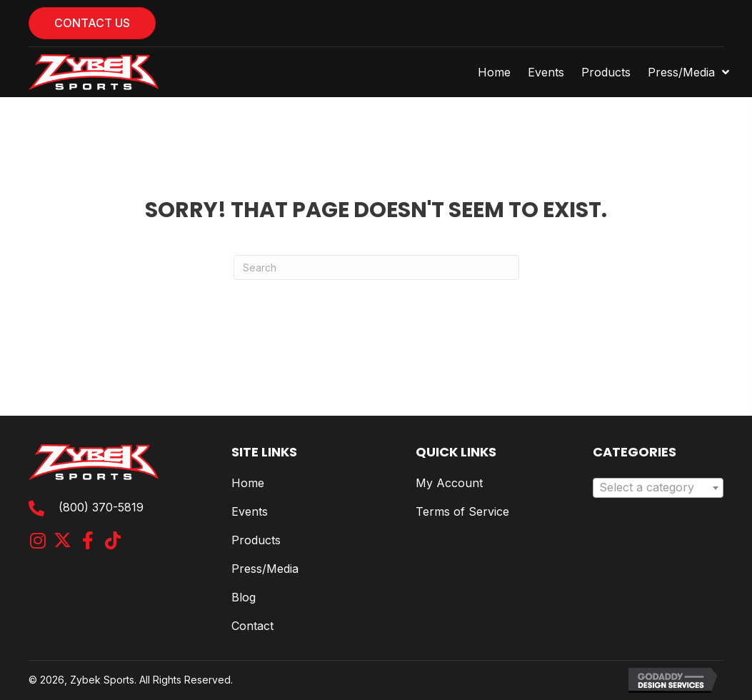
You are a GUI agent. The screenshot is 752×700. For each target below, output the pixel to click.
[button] (37, 540)
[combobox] (658, 488)
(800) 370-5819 (101, 507)
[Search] (376, 267)
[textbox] (658, 488)
